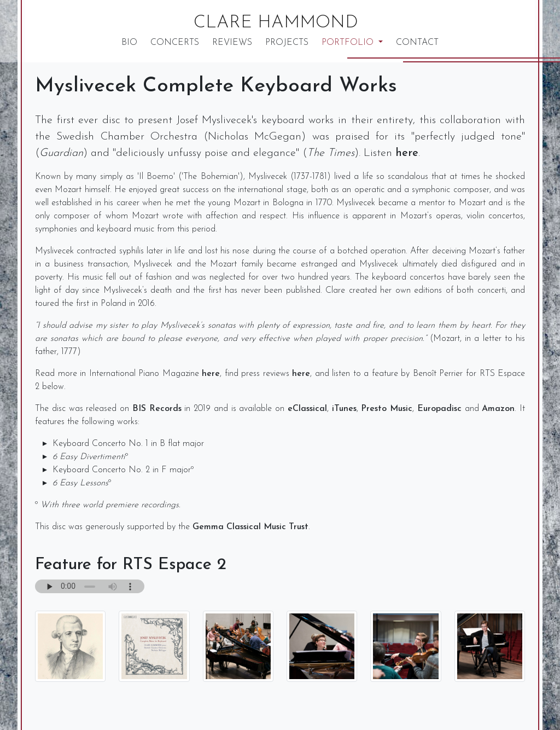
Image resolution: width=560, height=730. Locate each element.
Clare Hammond (276, 23)
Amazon (498, 409)
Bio (129, 43)
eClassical (307, 409)
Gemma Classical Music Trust (250, 527)
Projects (287, 43)
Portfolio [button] (349, 43)
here (407, 153)
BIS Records (157, 409)
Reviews (232, 43)
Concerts (175, 43)
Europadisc (439, 409)
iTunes (344, 409)
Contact (417, 43)
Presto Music (387, 409)
